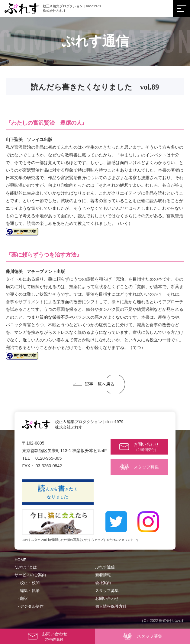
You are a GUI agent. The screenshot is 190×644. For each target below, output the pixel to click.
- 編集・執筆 (29, 591)
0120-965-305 (48, 458)
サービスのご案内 (30, 575)
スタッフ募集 (107, 591)
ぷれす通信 (105, 567)
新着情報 (103, 575)
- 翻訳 (23, 598)
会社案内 (103, 583)
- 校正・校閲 (29, 583)
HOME (20, 560)
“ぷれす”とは (26, 567)
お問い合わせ (107, 598)
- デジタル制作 (31, 606)
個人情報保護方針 (111, 606)
